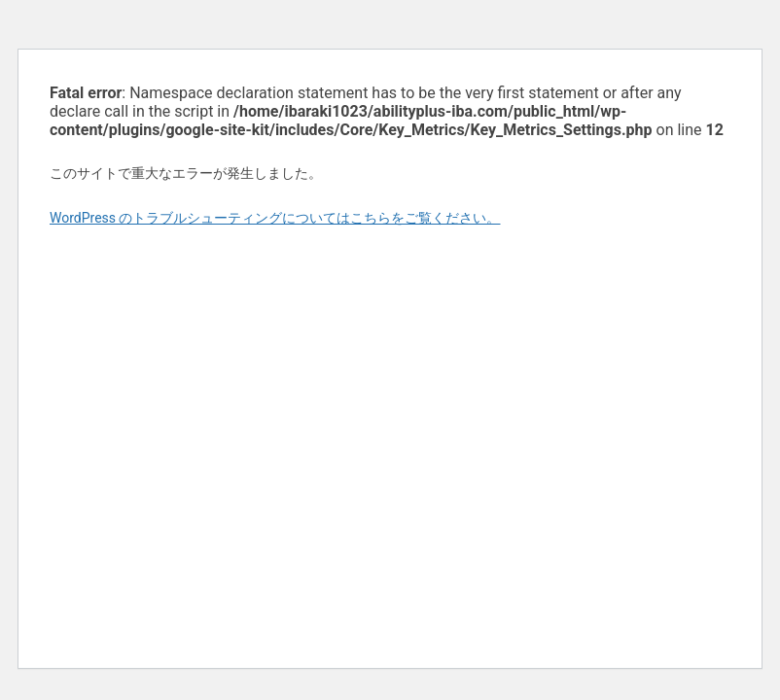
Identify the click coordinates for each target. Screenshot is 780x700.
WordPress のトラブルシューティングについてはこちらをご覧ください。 (275, 218)
